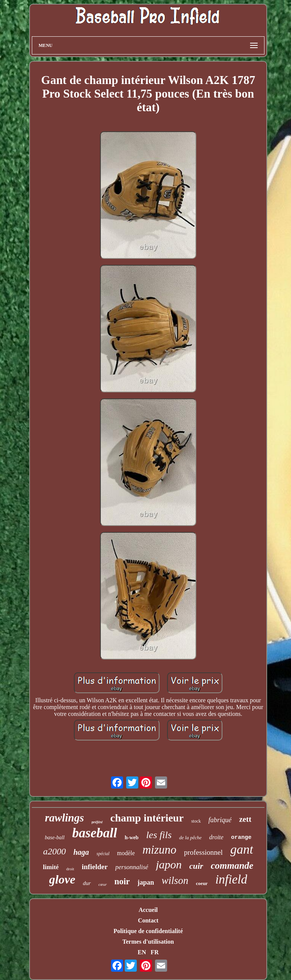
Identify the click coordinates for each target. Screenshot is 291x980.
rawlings (64, 818)
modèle (126, 853)
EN (142, 952)
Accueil (148, 910)
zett (245, 819)
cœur (103, 884)
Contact (148, 920)
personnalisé (132, 867)
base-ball (55, 838)
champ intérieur (147, 818)
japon (169, 864)
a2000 (55, 851)
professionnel (203, 852)
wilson (175, 880)
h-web (132, 838)
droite (216, 837)
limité (51, 867)
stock (196, 821)
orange (241, 838)
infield (231, 879)
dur (87, 883)
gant (242, 849)
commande (232, 866)
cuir (196, 866)
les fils (159, 835)
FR (154, 952)
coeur (202, 883)
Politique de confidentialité (148, 931)
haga (81, 852)
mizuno (160, 850)
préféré (97, 822)
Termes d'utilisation (148, 942)
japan (146, 882)
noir (122, 881)
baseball (95, 833)
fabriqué (220, 820)
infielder (95, 867)
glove (62, 879)
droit (70, 869)
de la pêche (190, 838)
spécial (103, 854)
